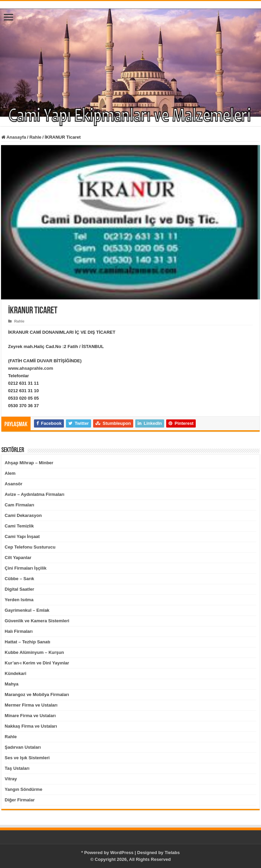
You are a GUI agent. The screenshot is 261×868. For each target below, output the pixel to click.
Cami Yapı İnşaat (22, 536)
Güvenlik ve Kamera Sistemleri (37, 621)
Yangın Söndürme (24, 789)
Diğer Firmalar (20, 800)
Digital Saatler (20, 589)
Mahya (12, 684)
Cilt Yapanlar (18, 558)
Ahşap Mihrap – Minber (29, 463)
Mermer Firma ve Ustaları (31, 705)
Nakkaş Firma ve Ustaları (31, 726)
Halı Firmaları (19, 631)
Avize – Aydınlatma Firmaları (35, 494)
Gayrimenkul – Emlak (27, 610)
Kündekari (16, 673)
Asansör (14, 484)
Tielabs (172, 853)
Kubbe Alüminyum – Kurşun (34, 652)
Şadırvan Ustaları (23, 747)
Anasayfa (14, 137)
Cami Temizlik (19, 526)
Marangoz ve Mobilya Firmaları (37, 695)
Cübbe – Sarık (20, 579)
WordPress (122, 853)
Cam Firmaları (20, 505)
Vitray (11, 779)
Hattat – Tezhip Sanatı (28, 642)
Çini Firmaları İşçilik (26, 568)
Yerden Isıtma (19, 600)
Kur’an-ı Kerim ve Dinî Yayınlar (37, 663)
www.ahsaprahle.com (31, 368)
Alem (10, 473)
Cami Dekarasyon (23, 515)
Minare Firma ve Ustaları (30, 716)
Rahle (35, 137)
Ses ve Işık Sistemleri (27, 758)
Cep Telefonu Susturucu (30, 547)
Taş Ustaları (17, 768)
